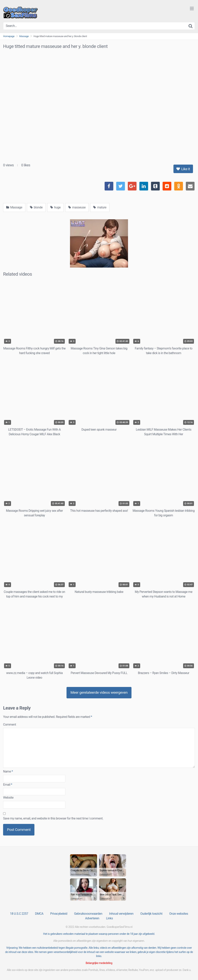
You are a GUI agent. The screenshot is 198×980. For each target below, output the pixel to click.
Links (109, 918)
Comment (10, 725)
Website (8, 798)
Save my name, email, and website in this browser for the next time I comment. (53, 818)
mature (100, 207)
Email (8, 785)
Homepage (9, 36)
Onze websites (179, 914)
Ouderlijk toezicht (151, 914)
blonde (36, 207)
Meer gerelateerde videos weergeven (99, 692)
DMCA (39, 914)
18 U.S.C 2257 (19, 914)
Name (8, 771)
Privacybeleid (59, 914)
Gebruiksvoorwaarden (88, 914)
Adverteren (92, 918)
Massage (24, 36)
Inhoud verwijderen (121, 914)
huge (55, 207)
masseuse (77, 207)
